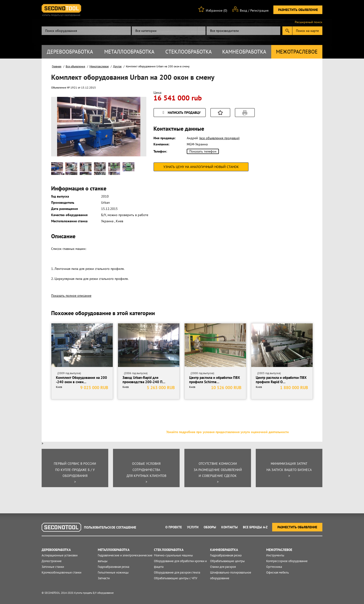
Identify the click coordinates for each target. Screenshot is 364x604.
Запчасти (104, 578)
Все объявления (75, 66)
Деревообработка (70, 52)
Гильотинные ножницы (113, 572)
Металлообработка (129, 52)
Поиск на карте (307, 31)
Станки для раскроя (223, 567)
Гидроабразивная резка (113, 567)
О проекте (174, 527)
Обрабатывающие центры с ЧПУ (176, 578)
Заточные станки (53, 567)
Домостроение (52, 561)
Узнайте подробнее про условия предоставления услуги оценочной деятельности (228, 432)
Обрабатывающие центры (227, 561)
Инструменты (275, 555)
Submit (287, 31)
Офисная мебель (278, 572)
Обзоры (210, 527)
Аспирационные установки (60, 555)
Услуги (193, 527)
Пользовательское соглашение (110, 527)
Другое (117, 66)
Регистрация (259, 10)
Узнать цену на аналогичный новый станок (201, 167)
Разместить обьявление (298, 10)
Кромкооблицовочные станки (61, 572)
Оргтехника (274, 567)
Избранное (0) (216, 10)
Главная (57, 66)
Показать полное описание (71, 296)
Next (134, 134)
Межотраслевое (297, 52)
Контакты (229, 527)
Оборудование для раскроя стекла (177, 572)
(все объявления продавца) (219, 138)
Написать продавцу (181, 113)
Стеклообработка (189, 52)
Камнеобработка (244, 52)
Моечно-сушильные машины (173, 555)
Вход (243, 10)
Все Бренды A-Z (255, 527)
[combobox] (169, 31)
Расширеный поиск (309, 22)
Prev (63, 134)
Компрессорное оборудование (287, 561)
